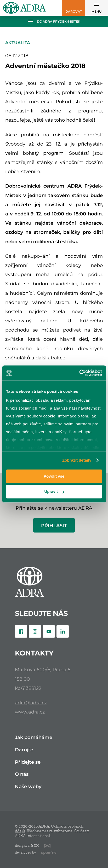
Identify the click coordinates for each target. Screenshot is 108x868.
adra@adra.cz (31, 703)
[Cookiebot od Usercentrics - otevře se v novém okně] (79, 373)
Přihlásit (54, 526)
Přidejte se (28, 762)
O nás (22, 774)
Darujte (24, 750)
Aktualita (18, 43)
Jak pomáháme (34, 738)
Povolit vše (54, 476)
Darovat (74, 11)
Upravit (54, 492)
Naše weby (28, 787)
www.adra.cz (30, 712)
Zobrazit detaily (77, 460)
